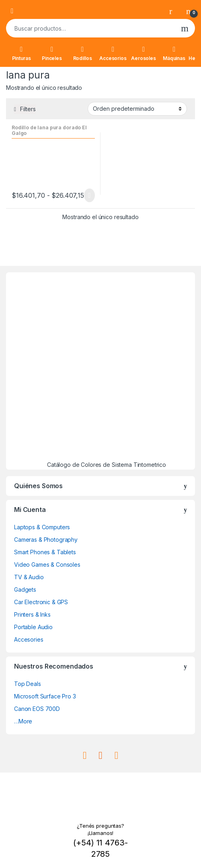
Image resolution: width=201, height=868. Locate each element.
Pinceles (52, 54)
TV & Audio (29, 577)
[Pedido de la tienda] (137, 109)
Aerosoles (144, 54)
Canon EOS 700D (37, 709)
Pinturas (22, 54)
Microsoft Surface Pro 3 (45, 696)
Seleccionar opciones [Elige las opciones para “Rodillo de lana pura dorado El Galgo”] (89, 195)
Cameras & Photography (46, 540)
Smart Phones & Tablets (45, 552)
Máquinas (174, 54)
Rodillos (83, 54)
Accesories (29, 639)
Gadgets (25, 589)
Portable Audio (33, 627)
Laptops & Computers (42, 527)
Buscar (185, 28)
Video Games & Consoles (47, 565)
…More (23, 721)
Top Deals (28, 684)
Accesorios (113, 54)
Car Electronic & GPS (41, 602)
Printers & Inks (32, 614)
